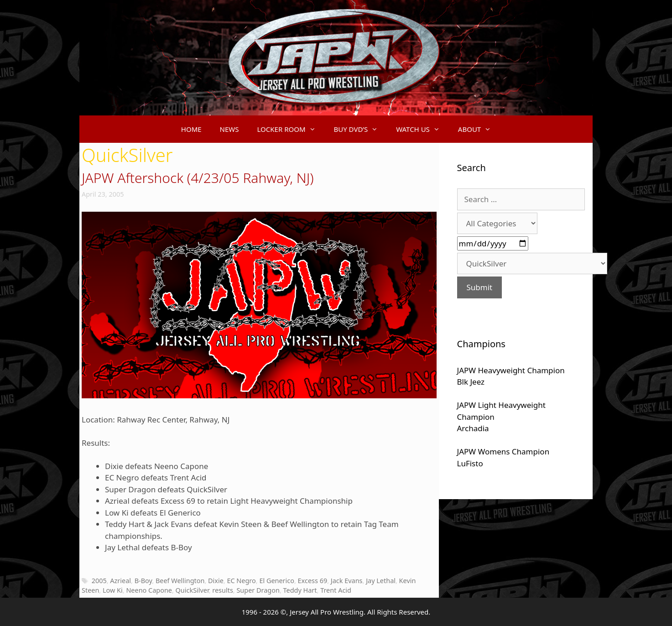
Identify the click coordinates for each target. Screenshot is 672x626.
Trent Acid (336, 590)
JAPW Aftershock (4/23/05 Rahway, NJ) (198, 178)
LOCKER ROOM (291, 129)
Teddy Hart (300, 590)
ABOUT (479, 129)
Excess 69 (313, 581)
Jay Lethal (381, 581)
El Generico (277, 581)
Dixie (216, 581)
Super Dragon (258, 590)
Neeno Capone (149, 590)
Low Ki (113, 590)
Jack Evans (347, 581)
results (223, 590)
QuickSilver (192, 590)
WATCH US (422, 129)
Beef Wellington (180, 581)
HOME (191, 129)
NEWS (229, 129)
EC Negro (241, 581)
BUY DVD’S (361, 129)
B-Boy (143, 581)
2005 (99, 581)
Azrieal (120, 581)
